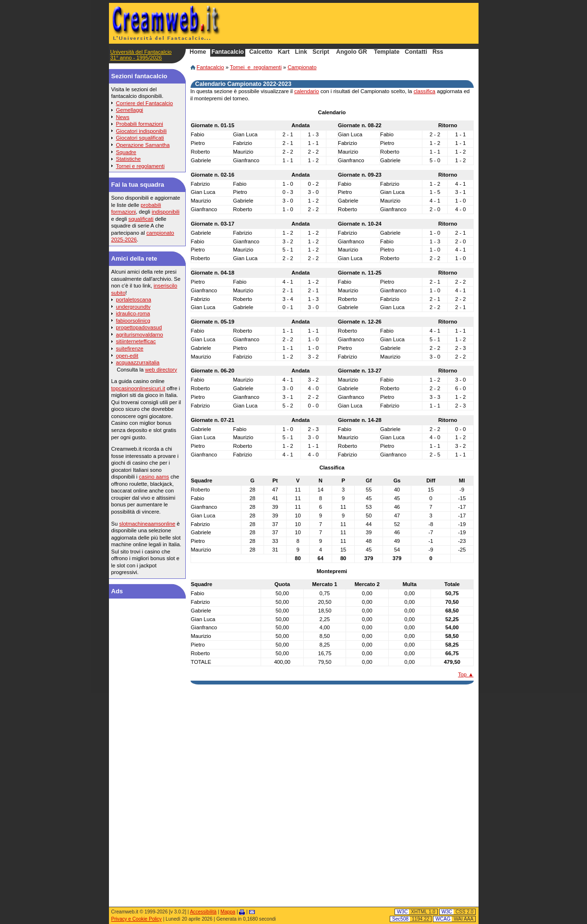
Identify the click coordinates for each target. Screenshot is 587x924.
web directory (161, 370)
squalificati (141, 219)
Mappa (228, 912)
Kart (284, 52)
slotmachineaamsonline (147, 524)
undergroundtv (133, 307)
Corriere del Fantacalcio (145, 103)
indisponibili (166, 212)
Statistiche (129, 159)
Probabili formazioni (140, 124)
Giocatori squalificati (140, 138)
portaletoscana (134, 300)
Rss (438, 52)
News (123, 117)
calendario (307, 91)
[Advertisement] (361, 23)
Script (321, 52)
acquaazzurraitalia (138, 362)
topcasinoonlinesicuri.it (138, 388)
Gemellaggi (130, 110)
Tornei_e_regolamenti (256, 67)
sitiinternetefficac (136, 341)
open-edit (127, 356)
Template (387, 52)
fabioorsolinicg (133, 321)
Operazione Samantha (143, 145)
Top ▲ (466, 674)
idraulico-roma (133, 313)
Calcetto (261, 52)
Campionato (302, 67)
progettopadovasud (139, 327)
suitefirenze (130, 348)
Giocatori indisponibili (142, 131)
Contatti (416, 52)
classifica (425, 91)
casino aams (154, 477)
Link (301, 52)
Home (198, 52)
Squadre (126, 152)
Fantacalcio (210, 67)
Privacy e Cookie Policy (137, 919)
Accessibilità (203, 912)
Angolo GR (351, 52)
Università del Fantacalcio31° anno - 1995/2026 (141, 55)
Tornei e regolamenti (140, 166)
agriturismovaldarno (140, 335)
